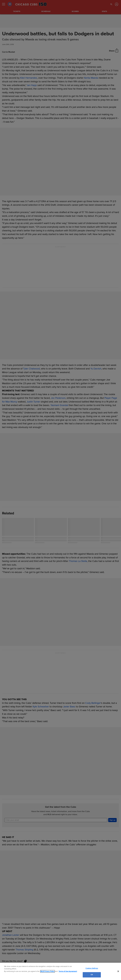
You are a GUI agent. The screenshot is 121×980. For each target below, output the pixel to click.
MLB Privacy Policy (47, 971)
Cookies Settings (92, 968)
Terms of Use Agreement (68, 971)
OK (92, 975)
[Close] (118, 971)
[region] (60, 971)
